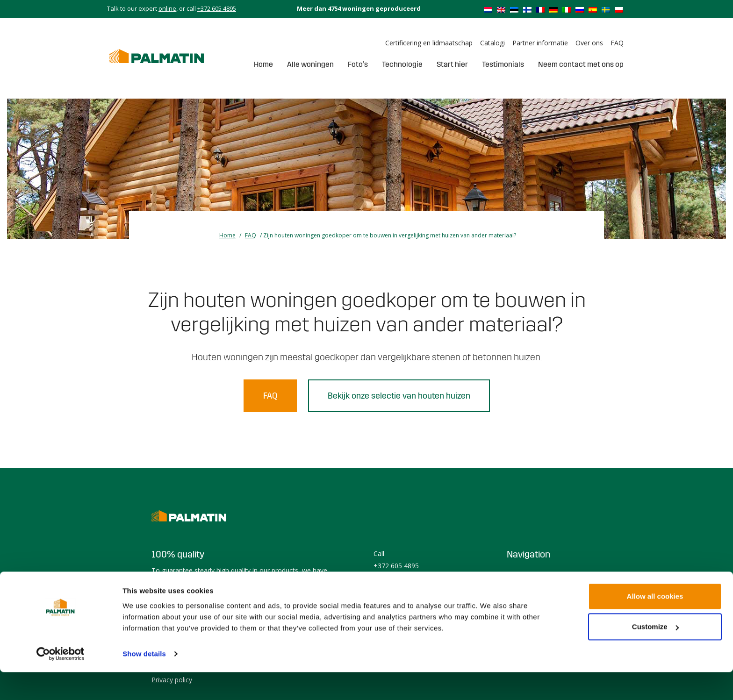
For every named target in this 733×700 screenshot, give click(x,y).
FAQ (617, 43)
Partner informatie (540, 43)
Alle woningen (310, 64)
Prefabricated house (537, 586)
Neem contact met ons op (581, 64)
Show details (144, 682)
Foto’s (358, 64)
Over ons (589, 43)
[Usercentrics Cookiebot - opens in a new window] (61, 682)
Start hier (452, 64)
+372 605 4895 (217, 8)
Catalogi (492, 43)
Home (263, 64)
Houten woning (530, 574)
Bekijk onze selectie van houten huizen (399, 396)
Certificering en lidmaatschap (429, 43)
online (167, 8)
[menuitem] (488, 9)
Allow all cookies (655, 624)
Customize (655, 654)
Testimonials (503, 64)
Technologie (402, 64)
